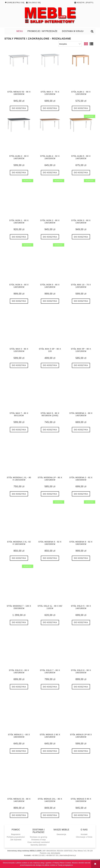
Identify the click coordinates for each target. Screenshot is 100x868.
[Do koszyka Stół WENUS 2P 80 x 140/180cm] (81, 751)
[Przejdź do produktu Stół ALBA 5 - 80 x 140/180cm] (81, 135)
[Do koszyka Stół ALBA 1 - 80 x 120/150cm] (81, 108)
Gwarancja (61, 834)
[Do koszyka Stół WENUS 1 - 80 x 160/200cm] (19, 751)
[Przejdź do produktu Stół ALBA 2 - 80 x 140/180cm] (19, 135)
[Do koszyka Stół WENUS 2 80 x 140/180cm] (50, 751)
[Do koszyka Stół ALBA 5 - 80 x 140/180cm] (81, 173)
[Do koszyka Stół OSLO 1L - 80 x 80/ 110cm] (50, 622)
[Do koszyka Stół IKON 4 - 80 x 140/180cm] (19, 301)
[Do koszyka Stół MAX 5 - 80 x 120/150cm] (19, 365)
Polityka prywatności (16, 837)
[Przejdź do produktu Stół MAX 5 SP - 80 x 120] (50, 328)
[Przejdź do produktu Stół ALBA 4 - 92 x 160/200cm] (50, 135)
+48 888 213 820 (38, 855)
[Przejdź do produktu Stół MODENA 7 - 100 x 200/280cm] (19, 585)
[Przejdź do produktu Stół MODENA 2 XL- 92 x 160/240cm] (19, 520)
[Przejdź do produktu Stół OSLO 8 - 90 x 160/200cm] (81, 649)
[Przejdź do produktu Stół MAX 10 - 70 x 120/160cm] (81, 263)
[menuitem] (20, 31)
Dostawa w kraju (39, 840)
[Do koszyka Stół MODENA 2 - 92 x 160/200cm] (81, 494)
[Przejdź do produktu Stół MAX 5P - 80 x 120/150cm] (81, 328)
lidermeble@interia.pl (68, 855)
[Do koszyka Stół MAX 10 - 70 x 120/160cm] (81, 301)
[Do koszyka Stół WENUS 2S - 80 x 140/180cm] (19, 815)
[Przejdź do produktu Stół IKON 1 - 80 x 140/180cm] (19, 199)
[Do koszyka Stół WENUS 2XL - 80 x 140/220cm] (50, 815)
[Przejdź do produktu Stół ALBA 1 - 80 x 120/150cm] (81, 70)
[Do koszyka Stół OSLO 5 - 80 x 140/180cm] (81, 622)
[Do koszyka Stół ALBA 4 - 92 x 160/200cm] (50, 173)
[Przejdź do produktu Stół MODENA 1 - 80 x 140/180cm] (81, 392)
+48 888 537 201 (52, 855)
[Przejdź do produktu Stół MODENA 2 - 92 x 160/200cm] (81, 456)
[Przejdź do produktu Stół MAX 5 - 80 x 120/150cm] (19, 328)
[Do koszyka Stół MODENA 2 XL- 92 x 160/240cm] (19, 558)
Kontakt (84, 834)
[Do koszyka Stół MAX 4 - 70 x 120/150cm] (50, 108)
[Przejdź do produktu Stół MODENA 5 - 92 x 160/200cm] (50, 520)
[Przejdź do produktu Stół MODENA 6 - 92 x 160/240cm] (81, 520)
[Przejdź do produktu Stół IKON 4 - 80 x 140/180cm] (19, 263)
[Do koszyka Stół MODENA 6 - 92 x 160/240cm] (81, 558)
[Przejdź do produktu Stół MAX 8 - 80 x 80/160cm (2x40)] (50, 392)
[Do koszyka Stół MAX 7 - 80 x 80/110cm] (19, 430)
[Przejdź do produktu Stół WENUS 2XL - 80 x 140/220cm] (50, 777)
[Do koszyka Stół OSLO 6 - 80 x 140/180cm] (19, 687)
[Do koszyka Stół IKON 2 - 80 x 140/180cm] (50, 237)
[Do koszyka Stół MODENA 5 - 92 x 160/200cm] (50, 558)
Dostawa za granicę (39, 837)
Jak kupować (16, 840)
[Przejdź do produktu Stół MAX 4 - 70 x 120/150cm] (50, 70)
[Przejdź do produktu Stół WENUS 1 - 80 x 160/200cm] (19, 713)
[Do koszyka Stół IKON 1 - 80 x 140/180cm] (19, 237)
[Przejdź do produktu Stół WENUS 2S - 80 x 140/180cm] (19, 777)
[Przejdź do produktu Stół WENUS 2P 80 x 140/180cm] (81, 713)
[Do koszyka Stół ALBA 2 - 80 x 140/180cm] (19, 173)
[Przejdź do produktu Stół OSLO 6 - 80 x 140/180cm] (19, 649)
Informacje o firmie (84, 837)
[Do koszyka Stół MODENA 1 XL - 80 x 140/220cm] (19, 494)
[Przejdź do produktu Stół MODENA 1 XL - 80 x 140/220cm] (19, 456)
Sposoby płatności (39, 845)
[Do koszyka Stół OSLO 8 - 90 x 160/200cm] (81, 687)
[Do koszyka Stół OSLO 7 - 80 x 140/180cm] (50, 687)
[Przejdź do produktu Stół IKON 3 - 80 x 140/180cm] (81, 199)
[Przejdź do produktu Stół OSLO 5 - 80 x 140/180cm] (81, 585)
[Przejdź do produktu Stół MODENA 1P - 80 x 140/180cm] (50, 456)
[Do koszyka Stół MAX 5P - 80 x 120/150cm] (81, 365)
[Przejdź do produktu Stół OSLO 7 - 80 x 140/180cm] (50, 649)
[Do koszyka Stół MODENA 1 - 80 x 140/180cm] (81, 430)
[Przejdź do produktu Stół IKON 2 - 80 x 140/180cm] (50, 199)
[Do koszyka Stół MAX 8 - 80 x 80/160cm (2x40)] (50, 430)
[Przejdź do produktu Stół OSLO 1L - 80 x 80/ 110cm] (50, 585)
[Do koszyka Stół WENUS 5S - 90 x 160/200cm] (19, 108)
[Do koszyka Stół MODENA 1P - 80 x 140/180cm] (50, 494)
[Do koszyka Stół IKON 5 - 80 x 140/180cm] (50, 301)
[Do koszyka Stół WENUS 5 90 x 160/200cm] (81, 815)
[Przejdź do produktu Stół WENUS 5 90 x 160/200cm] (81, 777)
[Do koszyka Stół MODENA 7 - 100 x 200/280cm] (19, 622)
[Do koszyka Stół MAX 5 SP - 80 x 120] (50, 365)
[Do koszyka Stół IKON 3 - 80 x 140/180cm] (81, 237)
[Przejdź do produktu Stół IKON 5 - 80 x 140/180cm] (50, 263)
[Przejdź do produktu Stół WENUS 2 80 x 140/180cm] (50, 713)
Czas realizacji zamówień (39, 842)
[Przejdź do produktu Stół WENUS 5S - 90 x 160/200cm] (19, 70)
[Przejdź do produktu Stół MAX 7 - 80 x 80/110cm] (19, 392)
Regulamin (16, 834)
